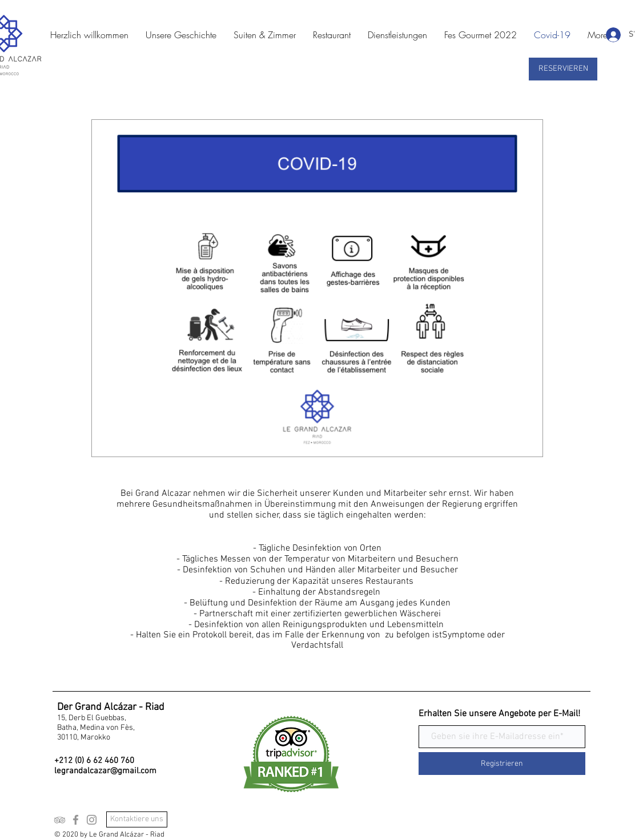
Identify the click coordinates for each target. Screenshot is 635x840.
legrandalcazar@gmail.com (105, 771)
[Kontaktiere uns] (137, 819)
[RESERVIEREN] (563, 69)
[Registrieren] (502, 764)
